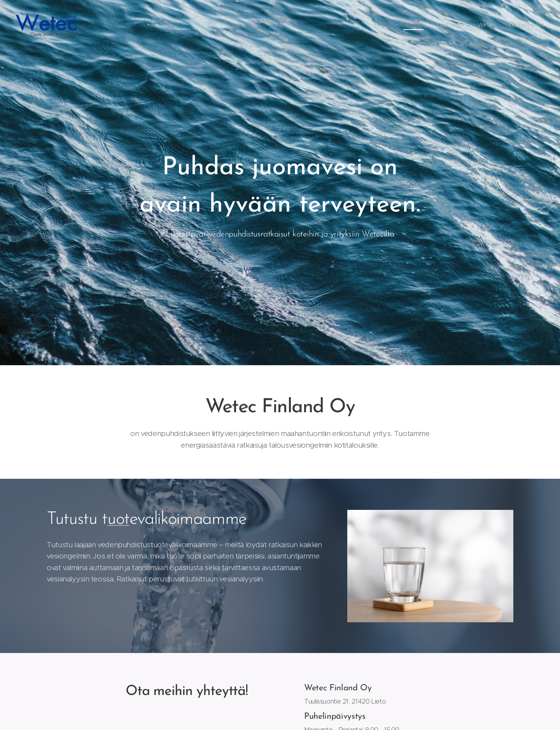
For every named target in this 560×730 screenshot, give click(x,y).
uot (118, 519)
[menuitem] (420, 25)
